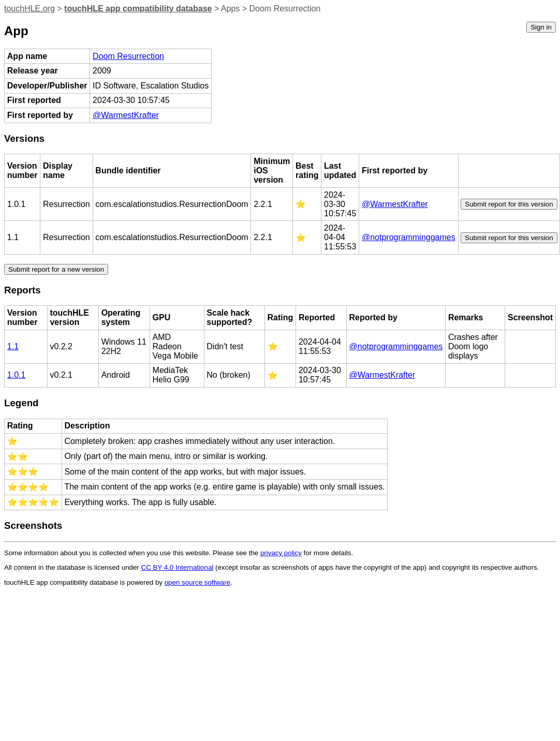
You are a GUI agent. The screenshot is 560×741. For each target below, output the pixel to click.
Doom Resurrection (128, 56)
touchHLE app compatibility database (138, 9)
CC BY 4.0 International (178, 567)
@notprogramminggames (409, 237)
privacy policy (281, 553)
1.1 (13, 346)
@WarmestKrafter (126, 115)
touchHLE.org (30, 9)
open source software (197, 582)
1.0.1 (17, 375)
